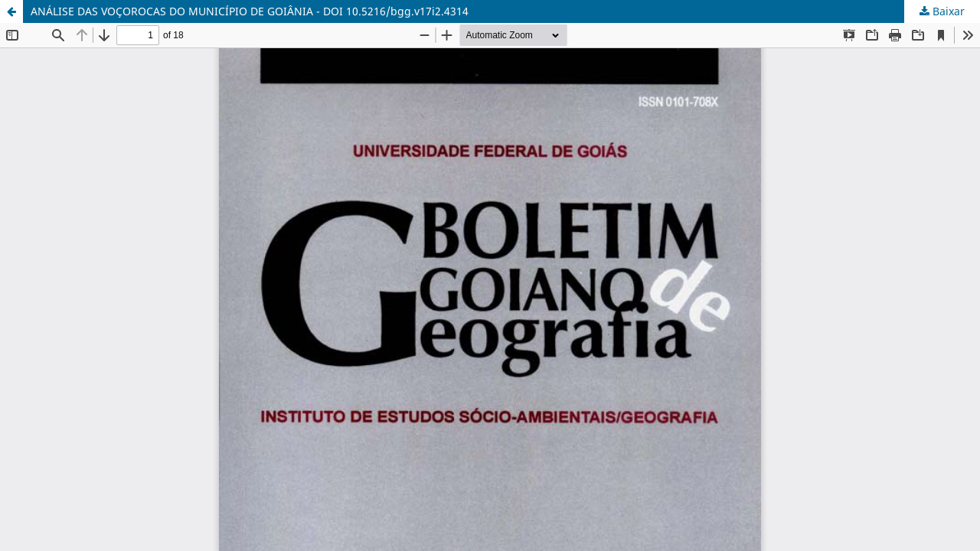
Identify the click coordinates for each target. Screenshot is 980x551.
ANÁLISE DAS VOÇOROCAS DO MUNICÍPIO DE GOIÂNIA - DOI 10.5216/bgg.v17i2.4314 (250, 11)
